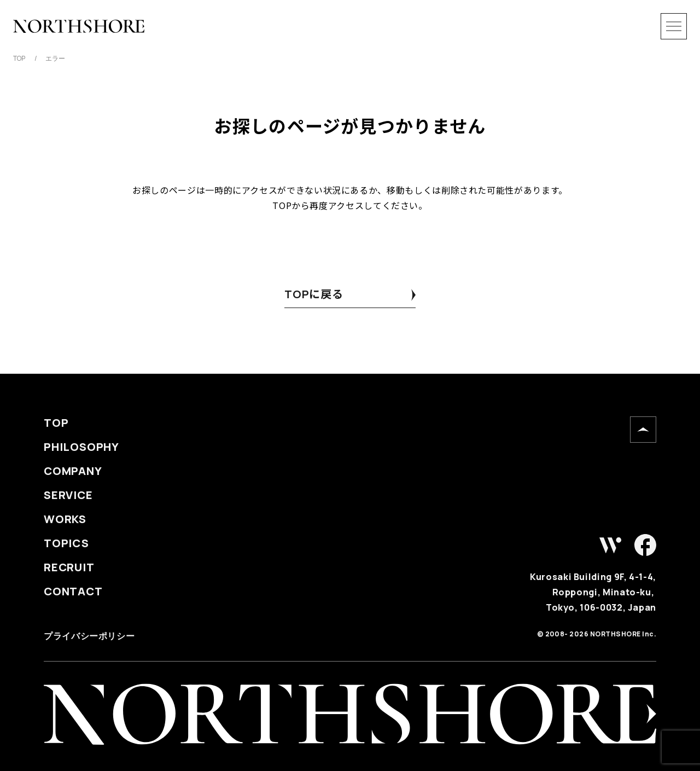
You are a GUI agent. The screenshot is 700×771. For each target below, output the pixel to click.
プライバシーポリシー (89, 636)
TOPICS (66, 543)
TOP (56, 423)
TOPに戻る (314, 294)
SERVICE (68, 495)
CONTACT (73, 592)
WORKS (65, 519)
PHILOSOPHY (81, 447)
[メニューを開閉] (674, 26)
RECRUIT (69, 567)
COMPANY (73, 471)
